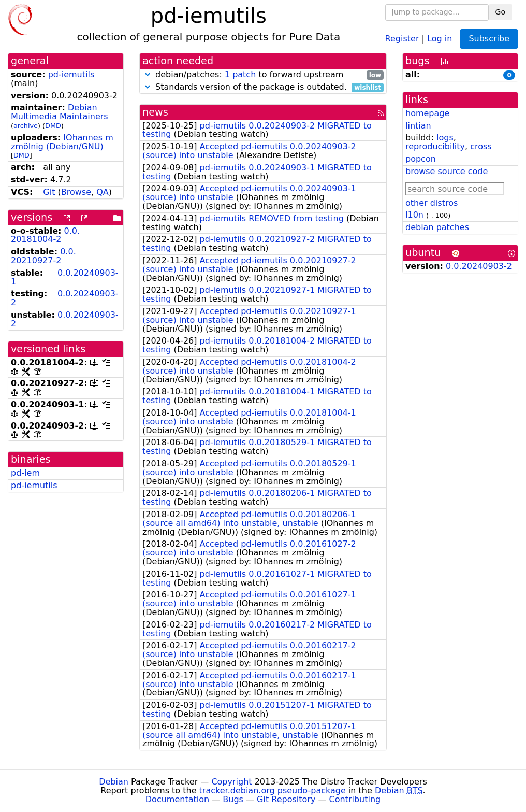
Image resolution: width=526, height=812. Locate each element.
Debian (114, 782)
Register (402, 38)
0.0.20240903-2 (65, 298)
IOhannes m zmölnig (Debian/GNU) (62, 142)
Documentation (177, 799)
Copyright (231, 782)
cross (481, 146)
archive (26, 126)
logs (445, 138)
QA (103, 192)
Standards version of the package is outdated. (263, 87)
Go (500, 12)
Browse (76, 192)
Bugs (233, 799)
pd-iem (25, 473)
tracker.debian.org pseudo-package (273, 790)
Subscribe (489, 39)
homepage (427, 113)
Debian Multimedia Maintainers (60, 112)
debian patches (437, 227)
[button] (148, 74)
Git (49, 192)
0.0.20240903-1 (65, 277)
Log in (440, 38)
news (155, 112)
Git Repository (286, 799)
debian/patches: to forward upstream (263, 75)
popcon (421, 159)
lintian (418, 126)
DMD (53, 126)
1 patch (240, 74)
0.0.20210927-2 (43, 256)
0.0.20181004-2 (45, 235)
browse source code (447, 171)
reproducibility (435, 146)
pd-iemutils (71, 74)
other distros (432, 203)
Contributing (355, 799)
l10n (414, 215)
